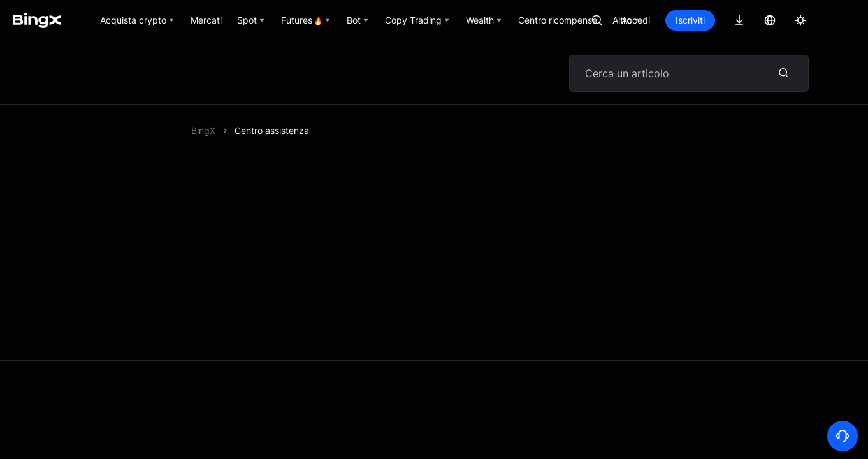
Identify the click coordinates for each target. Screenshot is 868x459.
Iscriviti (734, 20)
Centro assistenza (272, 130)
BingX (203, 130)
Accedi (679, 20)
